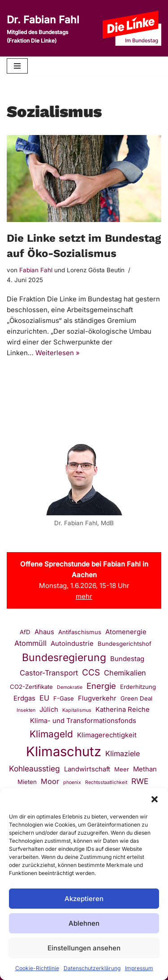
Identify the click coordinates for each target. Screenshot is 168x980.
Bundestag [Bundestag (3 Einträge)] (127, 659)
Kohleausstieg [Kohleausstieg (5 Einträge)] (34, 769)
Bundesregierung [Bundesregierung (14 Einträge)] (64, 658)
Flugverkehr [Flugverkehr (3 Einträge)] (97, 698)
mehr (84, 596)
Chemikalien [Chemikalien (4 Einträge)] (125, 673)
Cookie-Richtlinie (37, 968)
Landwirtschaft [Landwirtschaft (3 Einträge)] (87, 769)
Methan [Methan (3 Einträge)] (145, 769)
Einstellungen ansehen (84, 948)
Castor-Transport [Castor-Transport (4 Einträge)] (49, 673)
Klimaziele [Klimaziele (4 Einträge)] (123, 754)
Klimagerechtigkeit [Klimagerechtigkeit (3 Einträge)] (107, 735)
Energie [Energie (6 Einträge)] (101, 686)
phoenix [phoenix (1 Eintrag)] (72, 782)
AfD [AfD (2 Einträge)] (25, 632)
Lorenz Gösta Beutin (96, 270)
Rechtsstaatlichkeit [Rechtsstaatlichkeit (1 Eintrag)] (106, 782)
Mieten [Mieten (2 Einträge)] (27, 782)
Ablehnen (84, 923)
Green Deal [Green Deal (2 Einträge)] (136, 698)
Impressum (139, 968)
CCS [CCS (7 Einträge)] (91, 673)
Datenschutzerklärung (92, 968)
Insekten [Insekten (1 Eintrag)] (26, 710)
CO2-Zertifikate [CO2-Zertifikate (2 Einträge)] (31, 687)
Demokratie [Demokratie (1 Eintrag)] (70, 687)
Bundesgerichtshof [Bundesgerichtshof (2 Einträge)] (125, 644)
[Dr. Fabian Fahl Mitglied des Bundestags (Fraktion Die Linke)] (48, 28)
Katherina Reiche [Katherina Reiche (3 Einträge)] (123, 710)
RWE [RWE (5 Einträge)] (140, 781)
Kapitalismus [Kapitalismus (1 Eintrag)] (77, 710)
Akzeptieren (84, 899)
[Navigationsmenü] (17, 66)
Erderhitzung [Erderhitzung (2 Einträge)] (138, 687)
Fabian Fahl (36, 270)
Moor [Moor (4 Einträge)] (50, 781)
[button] (155, 799)
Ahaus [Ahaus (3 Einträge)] (44, 632)
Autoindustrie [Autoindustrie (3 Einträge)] (72, 644)
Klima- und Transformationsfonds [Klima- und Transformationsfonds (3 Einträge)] (83, 721)
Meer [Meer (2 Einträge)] (122, 769)
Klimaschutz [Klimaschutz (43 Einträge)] (64, 751)
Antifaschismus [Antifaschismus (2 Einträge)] (80, 632)
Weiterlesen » (58, 353)
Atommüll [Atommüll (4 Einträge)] (30, 643)
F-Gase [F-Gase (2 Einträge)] (64, 698)
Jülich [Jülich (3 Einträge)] (49, 710)
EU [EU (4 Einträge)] (44, 698)
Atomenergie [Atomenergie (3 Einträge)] (126, 632)
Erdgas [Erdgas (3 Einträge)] (24, 698)
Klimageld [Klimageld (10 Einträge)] (51, 734)
